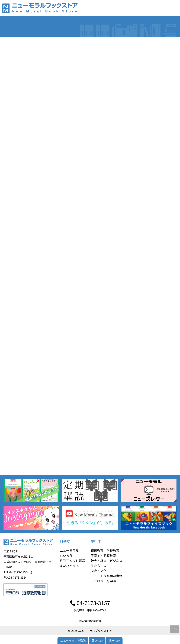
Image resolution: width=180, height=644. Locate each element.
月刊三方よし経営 (72, 561)
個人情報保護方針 (90, 621)
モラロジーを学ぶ (103, 581)
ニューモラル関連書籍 (107, 576)
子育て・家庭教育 (103, 555)
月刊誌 (65, 541)
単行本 (96, 541)
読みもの (114, 640)
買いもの (97, 640)
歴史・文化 (99, 571)
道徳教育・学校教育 (105, 550)
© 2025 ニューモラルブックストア (90, 631)
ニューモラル (69, 550)
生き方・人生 (100, 566)
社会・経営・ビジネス (107, 561)
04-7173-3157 (90, 603)
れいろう (66, 555)
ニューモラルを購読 (73, 640)
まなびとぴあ (69, 566)
